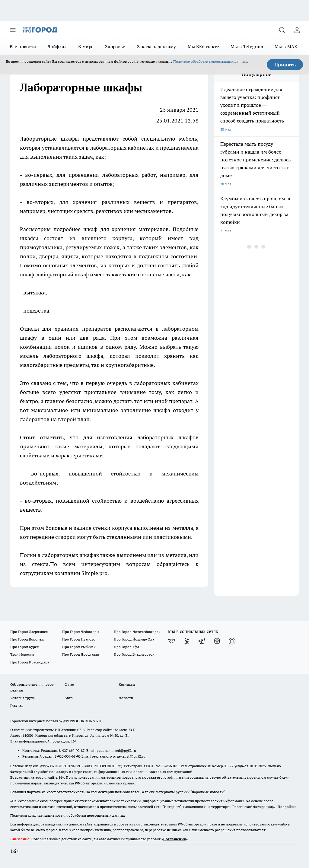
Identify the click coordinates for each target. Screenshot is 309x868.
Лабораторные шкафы (49, 139)
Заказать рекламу (157, 47)
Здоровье (115, 47)
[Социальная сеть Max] (232, 641)
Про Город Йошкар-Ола (134, 639)
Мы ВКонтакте (204, 47)
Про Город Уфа (126, 647)
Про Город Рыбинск (79, 647)
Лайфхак (57, 47)
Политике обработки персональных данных (210, 61)
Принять (285, 65)
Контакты (127, 684)
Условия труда (22, 698)
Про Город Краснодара (30, 662)
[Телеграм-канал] (202, 641)
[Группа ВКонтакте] (172, 641)
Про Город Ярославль (81, 654)
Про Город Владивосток (134, 654)
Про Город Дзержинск (29, 632)
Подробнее (287, 807)
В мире (86, 47)
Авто (69, 698)
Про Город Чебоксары (81, 632)
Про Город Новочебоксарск (137, 632)
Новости (126, 698)
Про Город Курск (24, 647)
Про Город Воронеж (27, 639)
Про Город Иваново (79, 639)
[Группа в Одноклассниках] (187, 641)
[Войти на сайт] (297, 30)
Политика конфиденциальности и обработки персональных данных (68, 815)
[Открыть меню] (13, 30)
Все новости (23, 47)
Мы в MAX (286, 47)
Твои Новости (22, 654)
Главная (17, 705)
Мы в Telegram (247, 47)
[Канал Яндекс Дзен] (217, 641)
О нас (69, 684)
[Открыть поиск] (282, 30)
